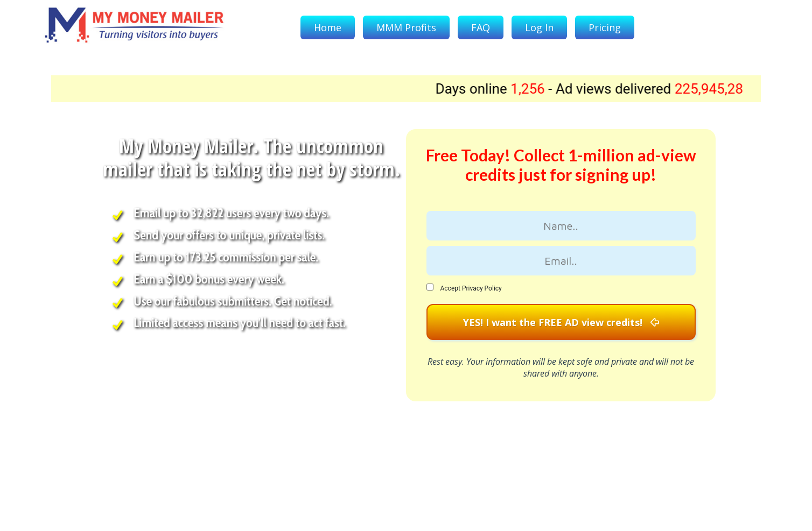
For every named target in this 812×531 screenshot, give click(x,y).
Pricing (605, 27)
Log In (539, 27)
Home (328, 27)
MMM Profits (406, 27)
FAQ (481, 27)
